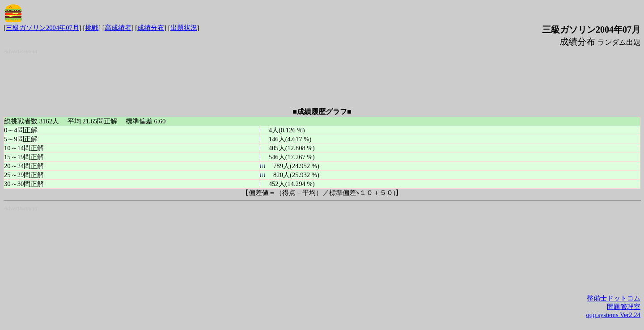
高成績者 (118, 28)
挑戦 (92, 28)
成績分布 (151, 28)
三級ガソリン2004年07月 (42, 28)
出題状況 (184, 28)
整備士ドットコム (614, 298)
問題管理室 (624, 307)
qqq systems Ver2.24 (613, 315)
